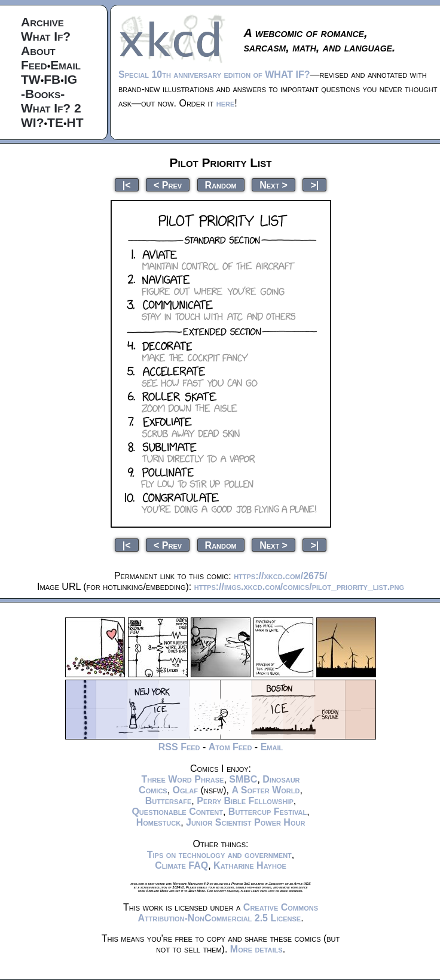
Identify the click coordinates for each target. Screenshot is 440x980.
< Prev (168, 185)
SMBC (243, 779)
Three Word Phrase (182, 779)
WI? (32, 122)
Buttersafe (169, 801)
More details (256, 949)
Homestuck (159, 822)
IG (71, 79)
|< (127, 185)
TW (31, 79)
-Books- (43, 94)
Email (65, 65)
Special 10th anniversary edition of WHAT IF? (214, 74)
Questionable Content (177, 812)
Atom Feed (230, 747)
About (38, 51)
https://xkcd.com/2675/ (280, 576)
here (226, 103)
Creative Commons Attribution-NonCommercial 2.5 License (228, 913)
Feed (34, 65)
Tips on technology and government (219, 855)
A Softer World (265, 790)
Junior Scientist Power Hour (245, 822)
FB (52, 79)
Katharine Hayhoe (250, 865)
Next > (274, 185)
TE (55, 122)
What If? (46, 36)
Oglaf (185, 790)
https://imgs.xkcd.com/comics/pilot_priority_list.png (299, 587)
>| (314, 185)
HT (75, 122)
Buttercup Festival (268, 812)
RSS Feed (179, 747)
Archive (42, 22)
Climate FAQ (181, 865)
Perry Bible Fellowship (245, 801)
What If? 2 (51, 108)
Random (221, 185)
